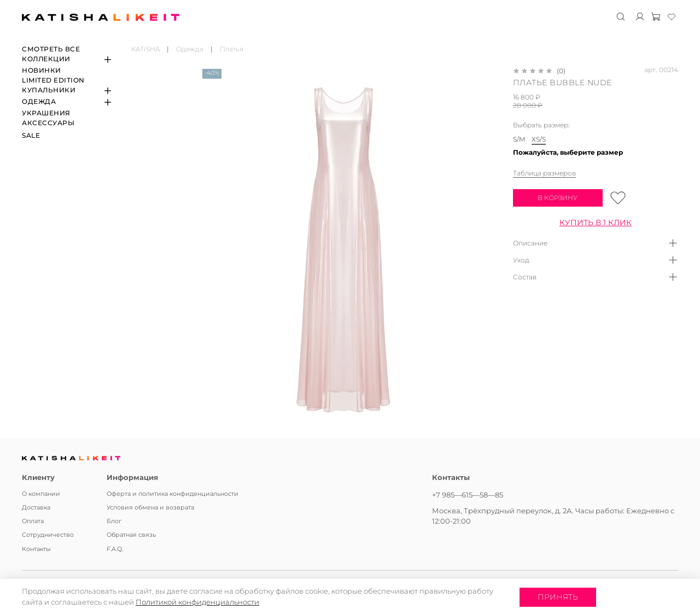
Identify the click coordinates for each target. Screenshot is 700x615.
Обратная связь (131, 535)
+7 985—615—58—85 (468, 495)
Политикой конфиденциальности (197, 602)
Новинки (42, 70)
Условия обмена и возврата (150, 508)
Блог (114, 521)
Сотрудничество (48, 535)
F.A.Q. (115, 549)
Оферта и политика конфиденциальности (173, 494)
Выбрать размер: (541, 125)
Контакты (36, 549)
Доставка (36, 508)
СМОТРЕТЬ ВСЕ (51, 49)
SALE (31, 135)
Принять (558, 597)
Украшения (46, 113)
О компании (41, 494)
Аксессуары (48, 123)
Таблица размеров (544, 173)
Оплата (33, 521)
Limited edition (53, 80)
